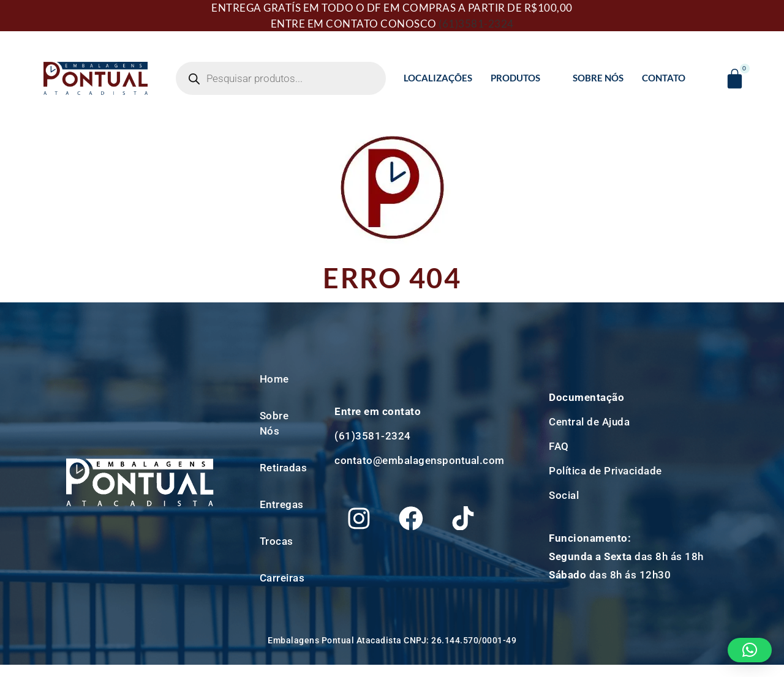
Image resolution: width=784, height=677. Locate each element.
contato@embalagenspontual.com (420, 457)
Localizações (438, 78)
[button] (750, 650)
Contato (664, 78)
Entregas (282, 504)
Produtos (521, 78)
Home (274, 379)
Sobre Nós (598, 78)
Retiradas (284, 468)
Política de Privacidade (605, 471)
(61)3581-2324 (476, 24)
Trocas (277, 541)
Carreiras (282, 578)
